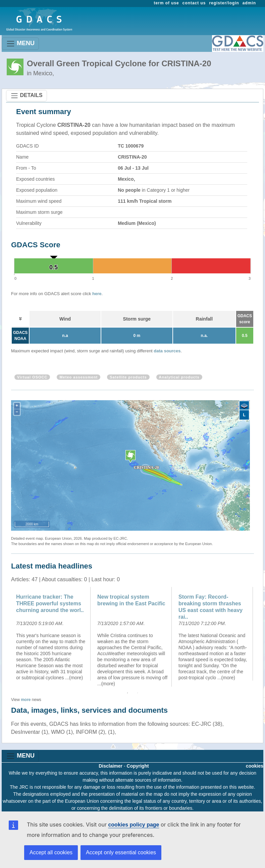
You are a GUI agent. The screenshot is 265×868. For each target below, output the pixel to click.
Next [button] (259, 637)
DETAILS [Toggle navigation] (26, 96)
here (97, 294)
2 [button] (138, 693)
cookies (255, 766)
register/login (224, 3)
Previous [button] (6, 637)
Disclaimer (111, 766)
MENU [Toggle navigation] (20, 44)
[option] (52, 634)
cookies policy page (134, 825)
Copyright (138, 766)
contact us (194, 3)
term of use (167, 3)
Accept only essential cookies (121, 852)
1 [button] (127, 693)
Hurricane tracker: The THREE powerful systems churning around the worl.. (50, 603)
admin (249, 3)
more (26, 700)
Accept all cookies (51, 852)
